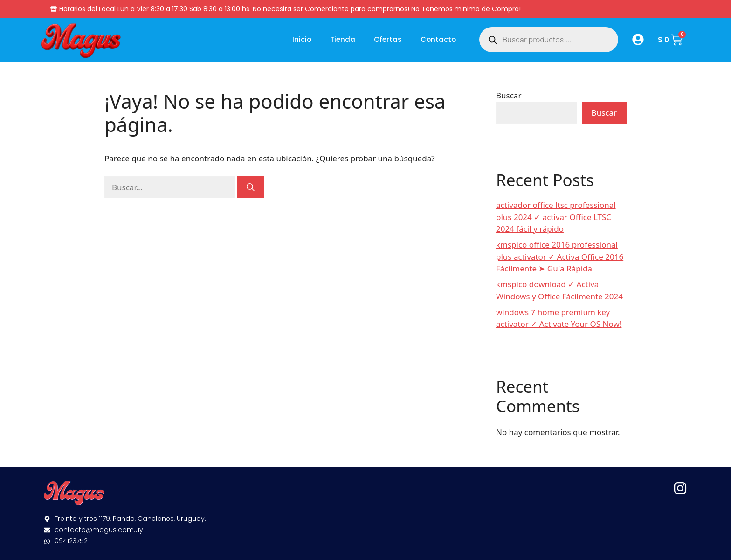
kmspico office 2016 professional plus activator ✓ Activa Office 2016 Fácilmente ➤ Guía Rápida (560, 256)
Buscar (509, 95)
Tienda (343, 39)
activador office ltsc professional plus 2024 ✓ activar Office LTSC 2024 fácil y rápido (556, 217)
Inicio (302, 39)
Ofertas (388, 39)
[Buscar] (251, 187)
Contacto (438, 39)
